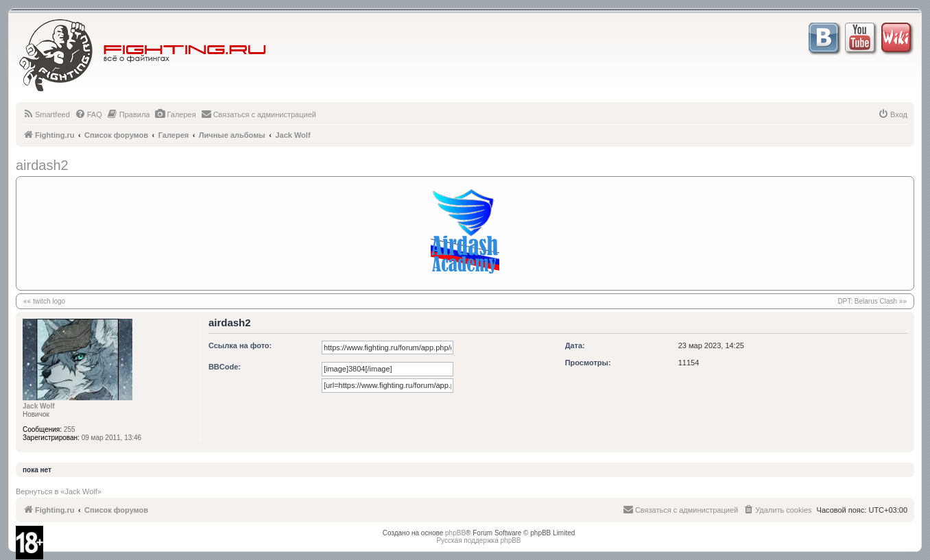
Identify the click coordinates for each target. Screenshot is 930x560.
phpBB (455, 533)
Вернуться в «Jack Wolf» (59, 491)
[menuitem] (46, 114)
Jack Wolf (39, 406)
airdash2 (42, 165)
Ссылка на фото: (240, 345)
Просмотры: (588, 363)
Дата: (575, 345)
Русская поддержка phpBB (478, 540)
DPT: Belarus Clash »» (872, 301)
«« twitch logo (44, 301)
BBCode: (225, 367)
